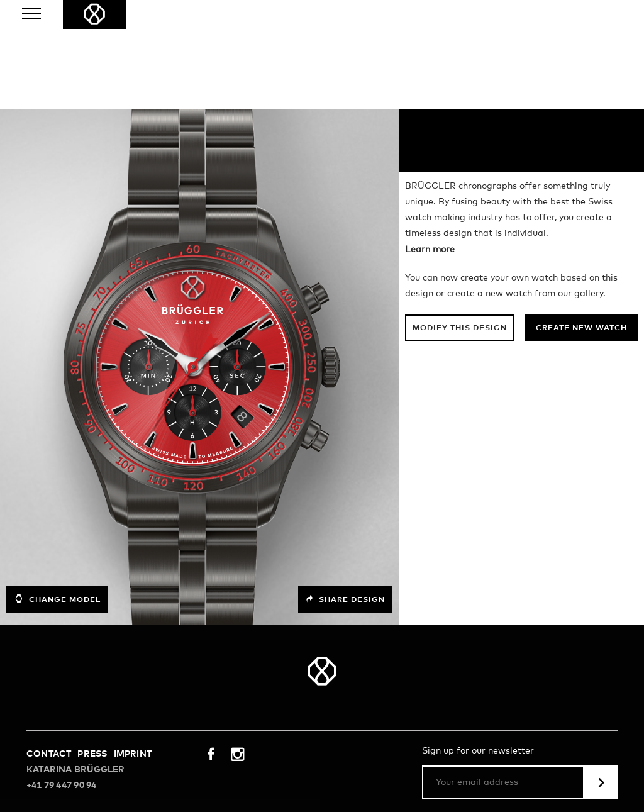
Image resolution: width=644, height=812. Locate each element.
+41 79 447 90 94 (61, 676)
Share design (345, 490)
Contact (49, 645)
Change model (57, 489)
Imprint (133, 645)
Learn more (430, 140)
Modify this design (460, 219)
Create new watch (581, 219)
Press (92, 645)
